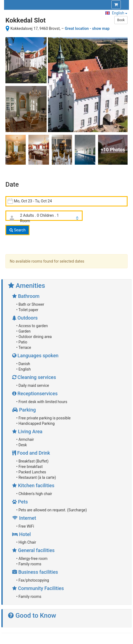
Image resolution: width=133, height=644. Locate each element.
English (116, 13)
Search (17, 230)
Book (121, 20)
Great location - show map (87, 28)
